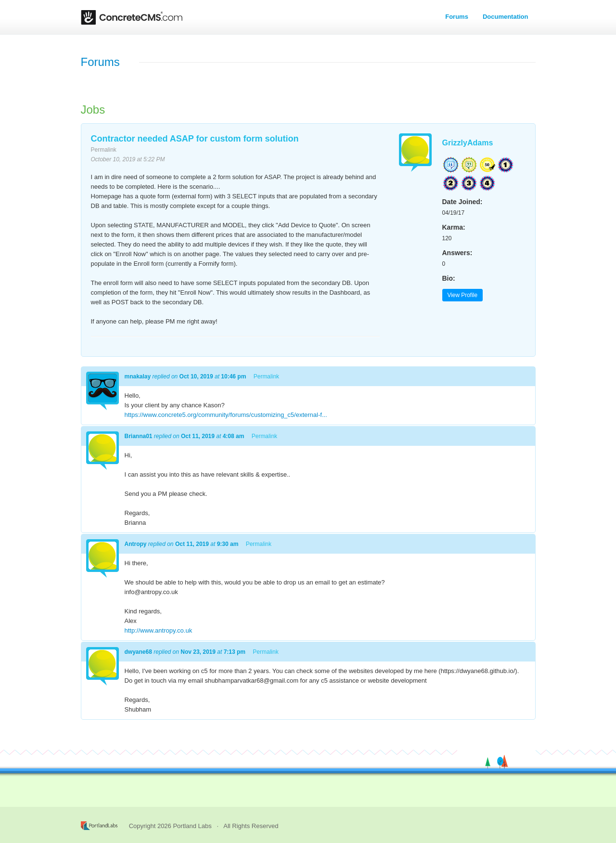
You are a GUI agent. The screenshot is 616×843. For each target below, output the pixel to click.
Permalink (104, 150)
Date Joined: (462, 202)
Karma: (454, 227)
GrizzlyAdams (468, 143)
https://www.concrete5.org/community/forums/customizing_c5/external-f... (226, 415)
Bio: (449, 278)
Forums (457, 17)
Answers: (457, 253)
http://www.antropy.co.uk (159, 630)
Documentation (506, 17)
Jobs (93, 110)
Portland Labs (192, 826)
